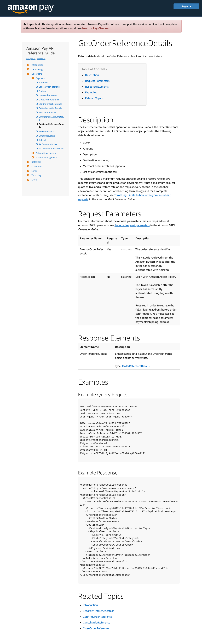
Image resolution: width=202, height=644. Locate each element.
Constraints (37, 166)
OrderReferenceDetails (136, 366)
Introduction (37, 65)
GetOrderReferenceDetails (52, 126)
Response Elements (97, 87)
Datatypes (36, 162)
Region (186, 6)
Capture (43, 91)
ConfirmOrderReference (51, 104)
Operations (37, 74)
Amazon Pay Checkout (96, 28)
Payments (40, 78)
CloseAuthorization (48, 95)
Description (92, 75)
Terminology (37, 69)
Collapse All (31, 59)
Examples (91, 92)
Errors (34, 180)
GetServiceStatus (47, 136)
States (34, 171)
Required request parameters (132, 225)
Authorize (44, 83)
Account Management (46, 157)
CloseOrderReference (49, 100)
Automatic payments (45, 153)
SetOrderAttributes (48, 144)
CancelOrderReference (50, 87)
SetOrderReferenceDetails (51, 149)
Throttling (36, 175)
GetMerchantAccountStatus (52, 118)
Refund (42, 140)
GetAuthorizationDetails (51, 108)
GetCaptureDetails (48, 112)
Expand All (41, 59)
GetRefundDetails (47, 131)
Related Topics (94, 98)
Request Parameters (97, 81)
